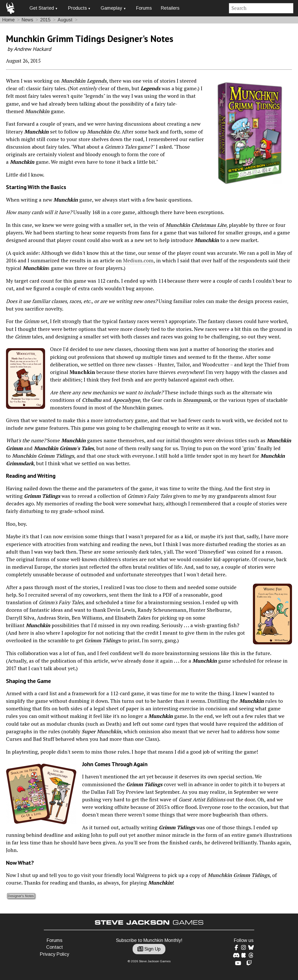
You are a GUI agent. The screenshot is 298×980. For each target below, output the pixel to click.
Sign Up (149, 949)
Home (8, 20)
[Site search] (261, 8)
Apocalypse (126, 400)
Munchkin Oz (103, 132)
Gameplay (111, 8)
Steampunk (197, 400)
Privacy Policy (54, 954)
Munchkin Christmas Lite (196, 225)
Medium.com (138, 261)
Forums (144, 8)
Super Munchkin (101, 731)
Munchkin (37, 111)
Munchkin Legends (84, 81)
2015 (45, 20)
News (27, 20)
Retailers (170, 8)
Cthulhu (92, 400)
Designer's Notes (21, 896)
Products (77, 8)
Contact (54, 947)
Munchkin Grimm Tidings (43, 456)
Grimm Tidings (103, 640)
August (65, 20)
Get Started (42, 8)
